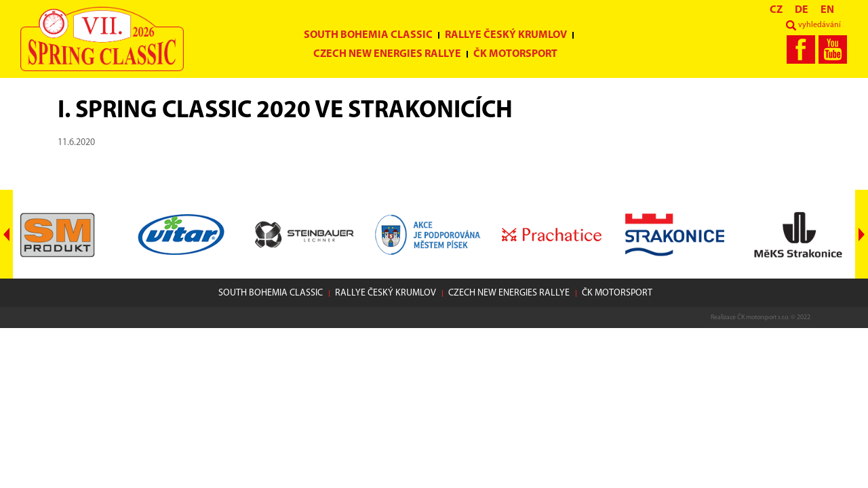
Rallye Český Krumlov (506, 35)
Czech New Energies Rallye (387, 54)
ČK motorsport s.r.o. (763, 318)
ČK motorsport (515, 54)
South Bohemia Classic (368, 35)
